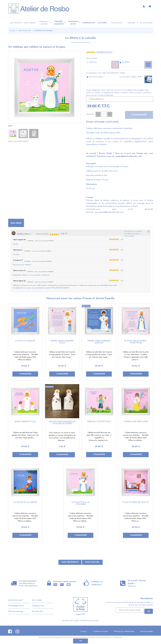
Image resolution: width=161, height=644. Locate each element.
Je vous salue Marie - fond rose (136, 342)
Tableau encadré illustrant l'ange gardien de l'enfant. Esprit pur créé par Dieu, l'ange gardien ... (25, 435)
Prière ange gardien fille (62, 342)
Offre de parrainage (16, 611)
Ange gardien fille (25, 422)
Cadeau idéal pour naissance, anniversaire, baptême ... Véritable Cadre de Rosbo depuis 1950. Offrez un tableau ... (25, 356)
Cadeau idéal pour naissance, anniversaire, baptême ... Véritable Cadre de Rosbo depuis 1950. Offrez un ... (136, 517)
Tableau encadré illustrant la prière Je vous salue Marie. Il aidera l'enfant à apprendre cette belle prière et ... (136, 356)
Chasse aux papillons (136, 422)
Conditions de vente (100, 631)
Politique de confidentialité (124, 631)
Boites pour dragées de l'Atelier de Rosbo (62, 423)
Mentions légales (147, 631)
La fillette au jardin (25, 502)
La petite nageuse (25, 341)
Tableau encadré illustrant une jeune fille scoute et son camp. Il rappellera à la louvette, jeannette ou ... (99, 436)
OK (80, 641)
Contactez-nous (38, 606)
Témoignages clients (16, 606)
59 (25, 366)
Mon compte (37, 600)
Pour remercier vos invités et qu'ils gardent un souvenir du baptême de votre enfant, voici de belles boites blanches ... (62, 437)
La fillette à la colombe (81, 38)
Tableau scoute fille (99, 422)
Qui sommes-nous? (16, 600)
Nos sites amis (38, 611)
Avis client (16, 223)
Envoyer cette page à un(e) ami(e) (102, 122)
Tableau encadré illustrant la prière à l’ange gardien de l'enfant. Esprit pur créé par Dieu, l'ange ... (62, 355)
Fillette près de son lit (136, 502)
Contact (84, 631)
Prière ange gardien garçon (99, 342)
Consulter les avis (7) (104, 52)
